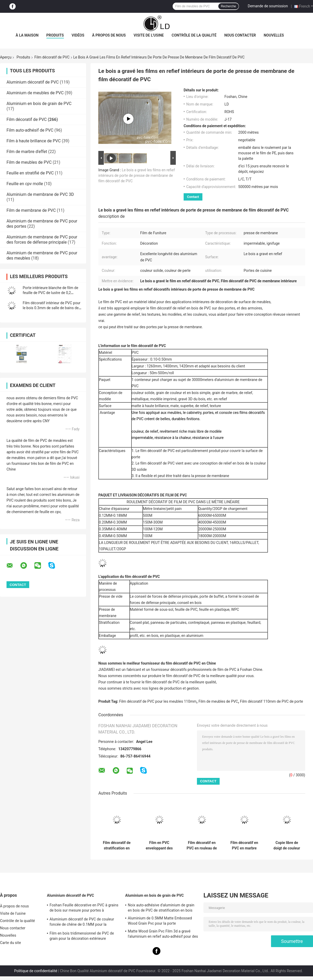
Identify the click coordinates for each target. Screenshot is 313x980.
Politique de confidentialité (36, 971)
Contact (193, 197)
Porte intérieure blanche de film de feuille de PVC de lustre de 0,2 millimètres (50, 293)
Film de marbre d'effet (27, 152)
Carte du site (10, 943)
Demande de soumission (268, 6)
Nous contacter (240, 35)
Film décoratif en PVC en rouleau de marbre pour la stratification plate (202, 846)
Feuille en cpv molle (25, 184)
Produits (55, 35)
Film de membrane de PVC (31, 210)
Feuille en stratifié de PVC (30, 173)
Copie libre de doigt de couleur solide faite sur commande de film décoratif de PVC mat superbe (287, 846)
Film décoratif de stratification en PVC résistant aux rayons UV (117, 846)
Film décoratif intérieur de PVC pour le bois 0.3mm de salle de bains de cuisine (52, 308)
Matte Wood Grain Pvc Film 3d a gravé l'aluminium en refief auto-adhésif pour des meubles (163, 935)
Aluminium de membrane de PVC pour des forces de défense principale (42, 240)
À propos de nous (109, 35)
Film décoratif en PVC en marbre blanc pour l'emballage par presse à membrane (244, 846)
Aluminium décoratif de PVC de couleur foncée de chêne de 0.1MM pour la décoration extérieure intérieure (82, 923)
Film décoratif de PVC (52, 57)
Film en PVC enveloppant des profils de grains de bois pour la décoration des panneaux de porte (159, 846)
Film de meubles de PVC (29, 162)
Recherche (228, 6)
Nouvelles (274, 35)
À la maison (27, 35)
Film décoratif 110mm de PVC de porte (272, 701)
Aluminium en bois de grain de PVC (39, 104)
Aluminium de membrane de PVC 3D (40, 194)
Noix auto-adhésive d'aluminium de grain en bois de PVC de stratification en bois (161, 908)
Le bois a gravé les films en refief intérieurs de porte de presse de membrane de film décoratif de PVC (137, 175)
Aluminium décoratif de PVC (33, 82)
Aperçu (6, 57)
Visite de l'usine (149, 35)
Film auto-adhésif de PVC (30, 130)
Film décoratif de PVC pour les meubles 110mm (158, 701)
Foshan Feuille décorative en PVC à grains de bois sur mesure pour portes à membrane (84, 908)
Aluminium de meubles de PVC (35, 93)
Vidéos (78, 35)
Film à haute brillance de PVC (34, 141)
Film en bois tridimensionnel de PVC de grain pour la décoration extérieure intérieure (82, 937)
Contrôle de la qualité (194, 35)
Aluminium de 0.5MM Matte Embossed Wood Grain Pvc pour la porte (160, 921)
